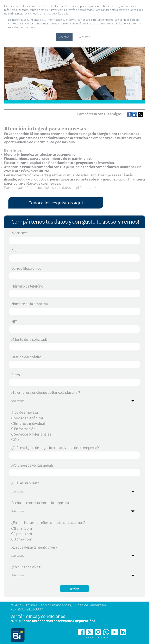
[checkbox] (74, 430)
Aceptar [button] (64, 37)
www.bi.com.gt (97, 637)
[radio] (74, 419)
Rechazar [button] (84, 37)
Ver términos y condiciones (38, 616)
